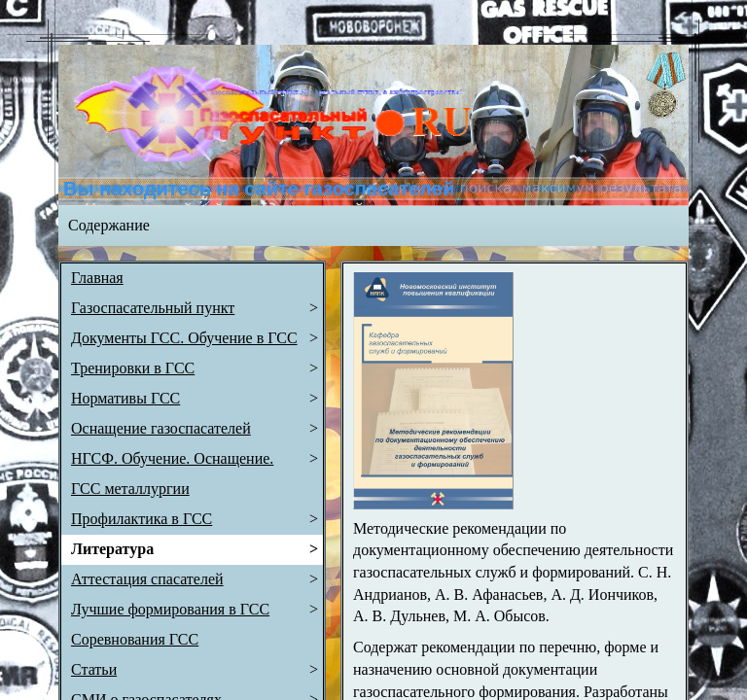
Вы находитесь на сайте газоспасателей (259, 189)
